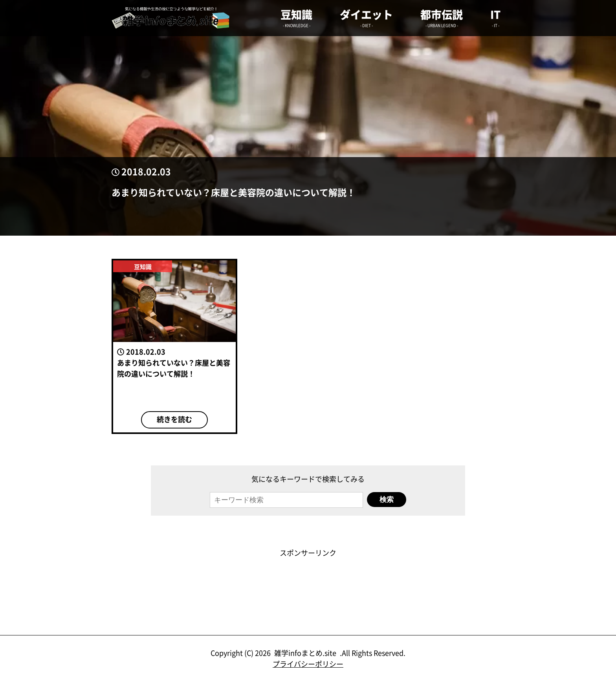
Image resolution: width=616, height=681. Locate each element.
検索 (387, 500)
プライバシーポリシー (308, 664)
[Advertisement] (308, 576)
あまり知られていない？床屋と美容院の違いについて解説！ (234, 192)
